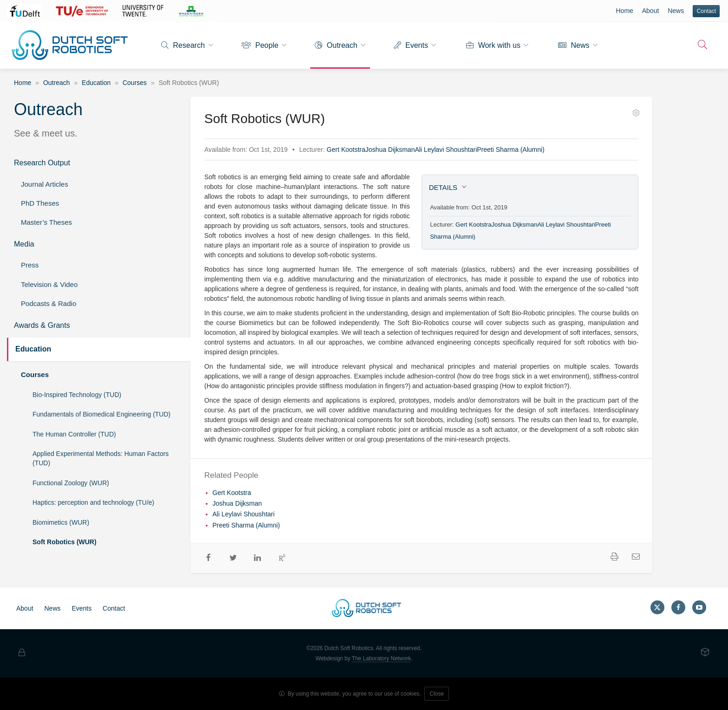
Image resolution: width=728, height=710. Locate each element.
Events (411, 45)
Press (30, 265)
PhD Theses (40, 203)
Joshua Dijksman (390, 150)
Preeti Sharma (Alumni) (511, 150)
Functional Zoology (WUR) (71, 483)
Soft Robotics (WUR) (65, 542)
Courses (135, 83)
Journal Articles (45, 184)
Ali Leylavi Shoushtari (446, 150)
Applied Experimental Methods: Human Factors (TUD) (101, 458)
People (260, 45)
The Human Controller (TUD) (74, 434)
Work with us (493, 45)
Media (24, 244)
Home (624, 11)
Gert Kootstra (346, 150)
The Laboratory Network (382, 658)
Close (437, 694)
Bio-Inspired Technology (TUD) (77, 395)
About (651, 11)
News (676, 11)
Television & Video (49, 284)
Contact (706, 11)
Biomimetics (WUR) (61, 522)
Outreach (336, 45)
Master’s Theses (46, 222)
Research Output (42, 163)
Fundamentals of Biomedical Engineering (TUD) (101, 414)
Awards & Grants (42, 325)
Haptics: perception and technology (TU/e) (93, 502)
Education (96, 83)
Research (183, 45)
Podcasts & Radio (49, 303)
